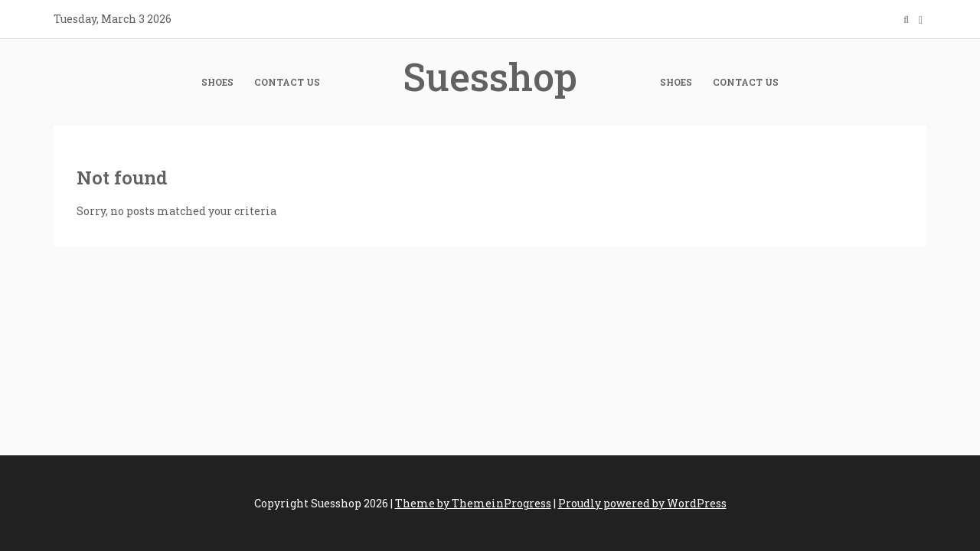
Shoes (217, 82)
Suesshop (490, 77)
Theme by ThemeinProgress (473, 503)
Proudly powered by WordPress (642, 503)
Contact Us (287, 82)
